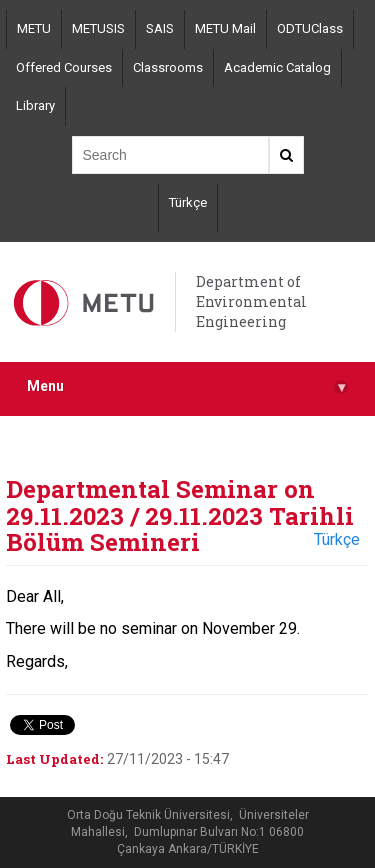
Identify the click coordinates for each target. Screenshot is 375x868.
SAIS (160, 28)
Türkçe (188, 202)
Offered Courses (64, 67)
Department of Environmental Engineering (251, 301)
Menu (187, 386)
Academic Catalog (277, 67)
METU (34, 28)
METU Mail (225, 28)
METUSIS (98, 28)
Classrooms (168, 67)
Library (35, 105)
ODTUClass (310, 28)
